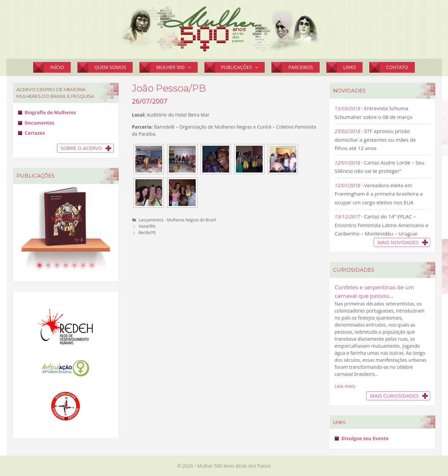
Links (349, 67)
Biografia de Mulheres (50, 112)
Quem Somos (110, 67)
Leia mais (345, 386)
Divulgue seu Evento (365, 438)
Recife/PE (147, 232)
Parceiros (301, 67)
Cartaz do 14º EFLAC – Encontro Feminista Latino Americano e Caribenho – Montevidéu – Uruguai (382, 225)
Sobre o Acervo (81, 148)
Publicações (243, 67)
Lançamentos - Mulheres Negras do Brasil (177, 220)
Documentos (40, 123)
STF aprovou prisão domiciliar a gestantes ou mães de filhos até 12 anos (375, 140)
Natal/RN (147, 226)
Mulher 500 (177, 67)
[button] (191, 67)
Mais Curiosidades (394, 396)
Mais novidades (398, 242)
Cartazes (35, 133)
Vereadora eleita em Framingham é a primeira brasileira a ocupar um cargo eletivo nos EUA (379, 194)
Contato (397, 67)
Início (57, 67)
